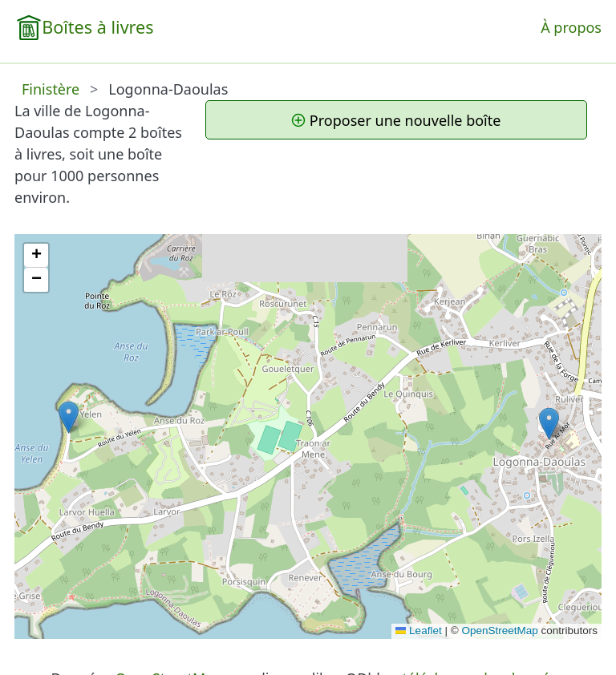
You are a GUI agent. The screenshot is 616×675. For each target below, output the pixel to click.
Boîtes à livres (97, 27)
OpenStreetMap (499, 631)
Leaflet (419, 631)
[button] (549, 424)
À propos (571, 27)
